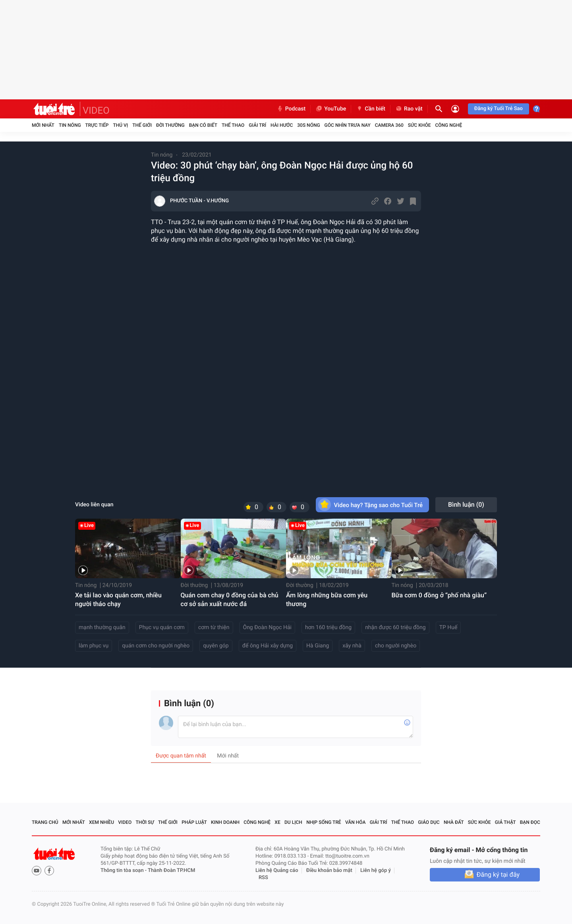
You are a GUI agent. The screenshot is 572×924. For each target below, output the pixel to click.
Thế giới (142, 125)
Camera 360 (389, 125)
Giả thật (505, 822)
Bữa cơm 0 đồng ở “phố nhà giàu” (439, 595)
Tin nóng (70, 125)
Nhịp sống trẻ (324, 822)
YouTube (331, 109)
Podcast (291, 109)
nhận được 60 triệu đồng (395, 628)
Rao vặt (409, 109)
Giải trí (257, 125)
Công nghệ (448, 125)
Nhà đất (454, 822)
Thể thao (233, 125)
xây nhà (352, 646)
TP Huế (448, 628)
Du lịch (293, 822)
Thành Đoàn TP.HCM (171, 871)
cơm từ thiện (214, 628)
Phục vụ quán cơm (162, 628)
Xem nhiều (101, 822)
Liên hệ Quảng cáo (277, 871)
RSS (263, 878)
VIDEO (96, 110)
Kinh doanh (225, 822)
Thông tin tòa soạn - (124, 871)
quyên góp (216, 646)
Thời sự (145, 822)
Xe (277, 822)
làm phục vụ (94, 646)
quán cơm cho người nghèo (156, 646)
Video (125, 822)
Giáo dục (429, 822)
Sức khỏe (419, 125)
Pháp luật (194, 822)
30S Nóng (308, 125)
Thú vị (120, 125)
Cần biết (371, 109)
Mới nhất (43, 125)
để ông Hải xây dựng (268, 646)
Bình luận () (466, 505)
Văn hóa (356, 822)
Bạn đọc (530, 822)
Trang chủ (45, 822)
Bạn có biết (203, 125)
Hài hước (282, 125)
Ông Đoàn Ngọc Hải (267, 628)
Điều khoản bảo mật (329, 871)
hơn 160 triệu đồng (328, 628)
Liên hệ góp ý (376, 871)
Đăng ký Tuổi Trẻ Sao (499, 109)
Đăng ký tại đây (498, 875)
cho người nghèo (396, 646)
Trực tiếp (97, 125)
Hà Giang (318, 646)
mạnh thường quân (102, 628)
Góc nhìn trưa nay (348, 125)
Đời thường (170, 125)
